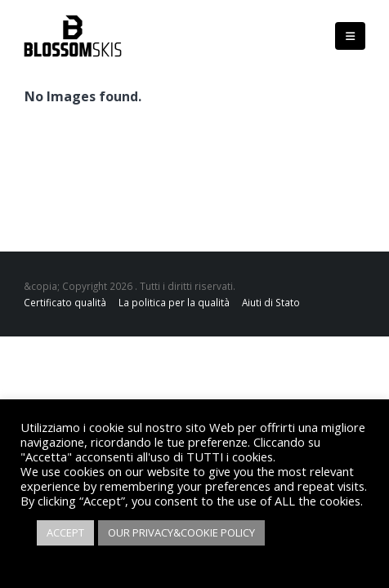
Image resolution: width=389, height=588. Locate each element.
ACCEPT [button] (65, 532)
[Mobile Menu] (350, 36)
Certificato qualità (65, 302)
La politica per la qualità (174, 302)
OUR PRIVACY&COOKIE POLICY (181, 532)
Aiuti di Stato (271, 302)
